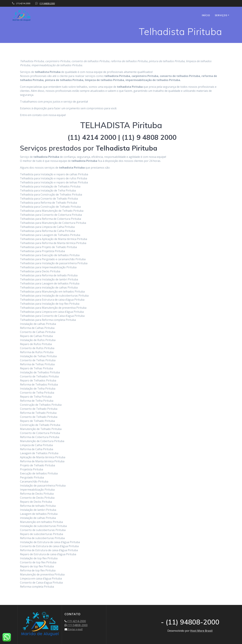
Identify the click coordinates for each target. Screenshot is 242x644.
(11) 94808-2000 (47, 3)
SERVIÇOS (221, 15)
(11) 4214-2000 (76, 621)
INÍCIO (206, 15)
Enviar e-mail (75, 629)
